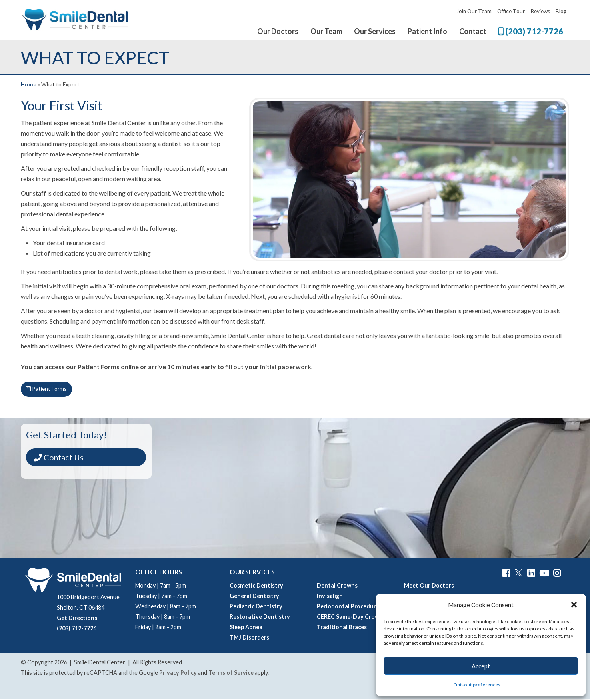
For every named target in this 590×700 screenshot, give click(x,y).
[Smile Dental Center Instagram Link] (557, 574)
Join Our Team (474, 11)
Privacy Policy (178, 674)
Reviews (540, 11)
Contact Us (62, 459)
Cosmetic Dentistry (256, 587)
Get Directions (77, 619)
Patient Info (427, 31)
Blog (561, 11)
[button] (574, 605)
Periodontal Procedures (349, 607)
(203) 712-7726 (531, 31)
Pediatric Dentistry (256, 607)
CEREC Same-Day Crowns (351, 618)
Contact (473, 31)
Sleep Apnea (246, 628)
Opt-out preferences (477, 685)
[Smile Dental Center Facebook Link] (506, 574)
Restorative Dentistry (260, 618)
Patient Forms (48, 390)
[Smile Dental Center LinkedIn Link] (531, 574)
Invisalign (330, 597)
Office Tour (511, 11)
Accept (481, 666)
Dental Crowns (337, 587)
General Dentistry (254, 597)
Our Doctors (278, 31)
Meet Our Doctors (429, 587)
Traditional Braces (342, 628)
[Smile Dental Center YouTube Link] (544, 574)
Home (29, 84)
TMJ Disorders (249, 639)
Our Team (326, 31)
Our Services (375, 31)
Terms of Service (231, 674)
